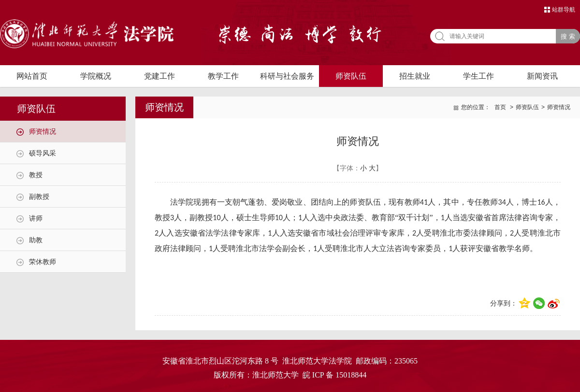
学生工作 (478, 76)
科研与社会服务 (287, 76)
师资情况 (43, 131)
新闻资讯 (542, 76)
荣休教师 (43, 262)
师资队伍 (351, 76)
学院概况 (96, 76)
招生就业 (415, 76)
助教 (36, 240)
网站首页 (32, 76)
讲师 (36, 218)
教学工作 (223, 76)
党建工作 (159, 76)
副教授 (39, 196)
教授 (36, 175)
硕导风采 (43, 153)
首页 (500, 107)
